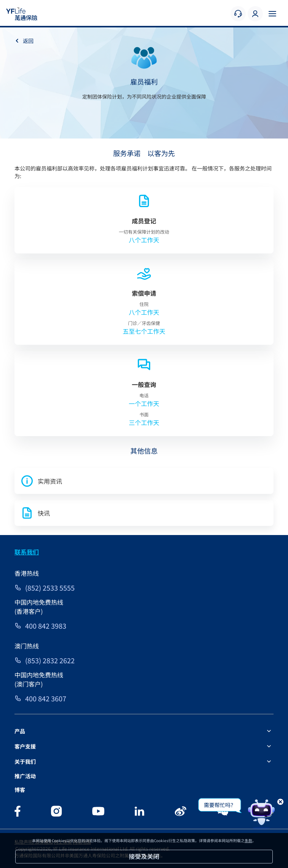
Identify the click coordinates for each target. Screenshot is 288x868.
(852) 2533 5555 (50, 588)
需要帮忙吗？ (220, 805)
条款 (248, 840)
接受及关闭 (144, 856)
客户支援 (25, 746)
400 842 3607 (46, 698)
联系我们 (27, 552)
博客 (20, 790)
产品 (20, 731)
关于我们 (25, 761)
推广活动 (25, 776)
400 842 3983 (46, 626)
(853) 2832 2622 (50, 660)
